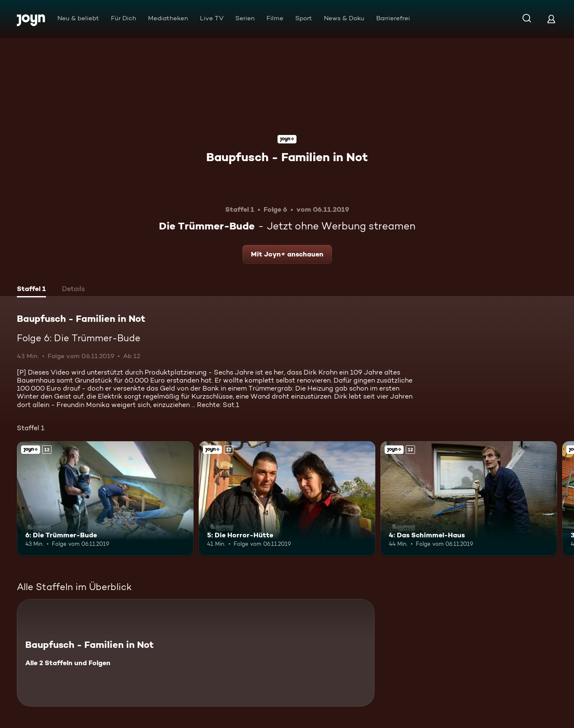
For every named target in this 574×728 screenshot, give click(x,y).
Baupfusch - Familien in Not (287, 157)
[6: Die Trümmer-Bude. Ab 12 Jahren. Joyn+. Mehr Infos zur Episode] (105, 499)
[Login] (551, 19)
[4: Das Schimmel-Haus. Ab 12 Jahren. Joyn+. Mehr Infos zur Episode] (469, 499)
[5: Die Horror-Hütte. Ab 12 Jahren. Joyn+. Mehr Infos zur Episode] (287, 499)
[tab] (31, 290)
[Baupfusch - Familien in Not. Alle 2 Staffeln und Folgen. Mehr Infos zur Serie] (196, 653)
